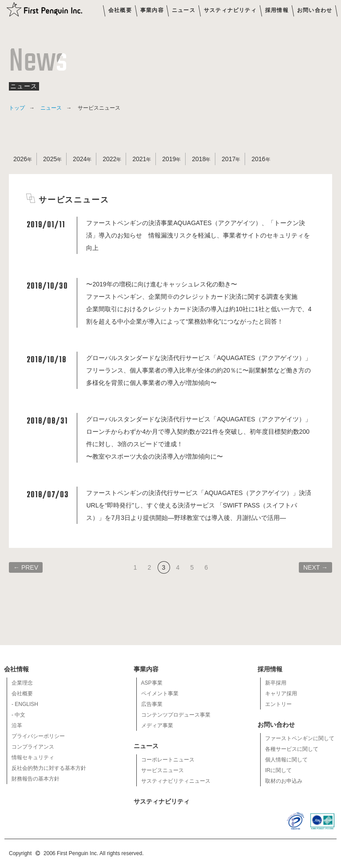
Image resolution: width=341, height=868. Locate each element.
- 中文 (18, 715)
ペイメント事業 (160, 694)
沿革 (17, 725)
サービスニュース (163, 770)
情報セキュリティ (33, 757)
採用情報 (277, 10)
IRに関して (278, 770)
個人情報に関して (286, 760)
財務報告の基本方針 (36, 779)
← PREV (26, 567)
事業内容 (152, 10)
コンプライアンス (33, 747)
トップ (17, 108)
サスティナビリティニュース (176, 781)
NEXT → (315, 567)
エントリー (278, 704)
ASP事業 (152, 683)
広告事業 (152, 704)
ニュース (184, 10)
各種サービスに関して (292, 749)
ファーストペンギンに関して (300, 738)
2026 (20, 159)
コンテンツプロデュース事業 (176, 715)
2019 (169, 159)
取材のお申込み (284, 781)
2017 (228, 159)
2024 (80, 159)
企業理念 (22, 683)
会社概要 (120, 10)
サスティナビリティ (230, 10)
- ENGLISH (25, 704)
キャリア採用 (281, 694)
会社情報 (17, 669)
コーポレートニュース (168, 760)
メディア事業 (157, 725)
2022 (109, 159)
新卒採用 (276, 683)
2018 (199, 159)
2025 (50, 159)
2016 (258, 159)
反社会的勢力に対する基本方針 (49, 768)
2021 (139, 159)
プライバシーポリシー (38, 736)
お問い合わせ (315, 10)
